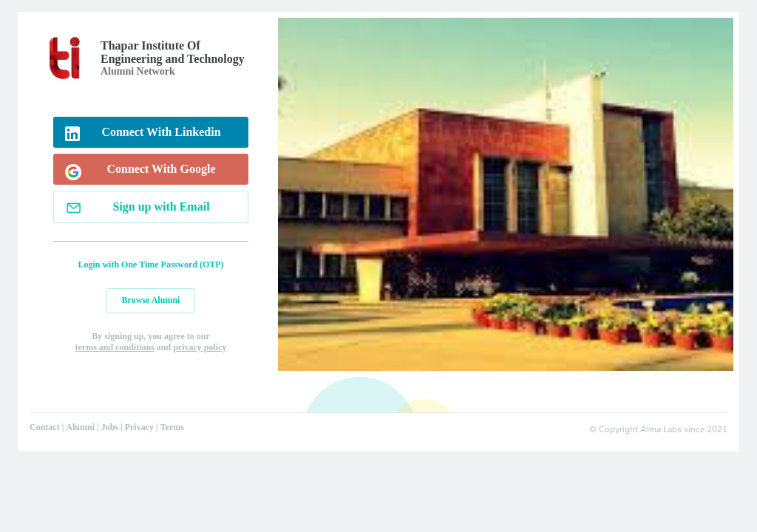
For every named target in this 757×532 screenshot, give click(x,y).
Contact (45, 427)
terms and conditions (114, 347)
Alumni (80, 427)
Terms (172, 427)
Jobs (110, 427)
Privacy (139, 427)
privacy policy (200, 347)
